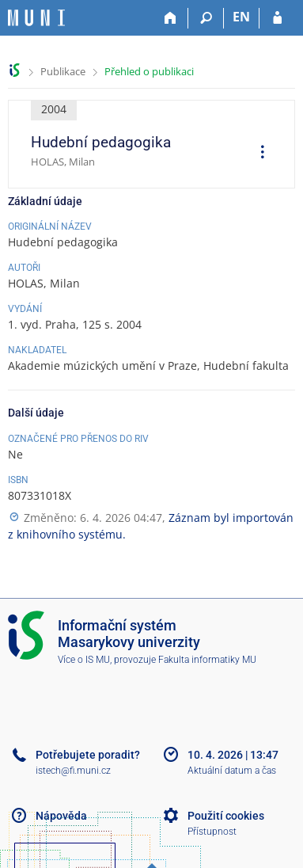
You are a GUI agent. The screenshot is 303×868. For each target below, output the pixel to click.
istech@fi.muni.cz (73, 771)
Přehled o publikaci (149, 71)
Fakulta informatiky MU (207, 660)
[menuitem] (257, 154)
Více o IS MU (84, 660)
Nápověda (61, 816)
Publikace (63, 71)
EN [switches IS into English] (241, 17)
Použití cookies (226, 816)
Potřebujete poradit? (88, 755)
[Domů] (170, 18)
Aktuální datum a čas (232, 771)
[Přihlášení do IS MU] (277, 18)
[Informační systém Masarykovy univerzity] (36, 18)
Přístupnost (212, 832)
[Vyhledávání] (206, 18)
